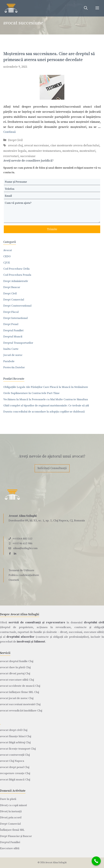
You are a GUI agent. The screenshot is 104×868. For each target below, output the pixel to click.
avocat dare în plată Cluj (15, 667)
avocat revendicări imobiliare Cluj (21, 711)
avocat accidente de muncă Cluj (20, 686)
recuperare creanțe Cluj (15, 773)
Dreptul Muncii (13, 337)
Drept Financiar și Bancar (16, 836)
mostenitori (87, 151)
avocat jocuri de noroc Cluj (17, 698)
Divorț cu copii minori (13, 805)
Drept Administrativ (16, 281)
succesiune (28, 156)
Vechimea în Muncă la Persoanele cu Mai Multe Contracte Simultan (46, 399)
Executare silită (10, 848)
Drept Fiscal (11, 312)
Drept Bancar (12, 287)
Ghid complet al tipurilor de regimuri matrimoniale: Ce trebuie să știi (46, 406)
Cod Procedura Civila (16, 269)
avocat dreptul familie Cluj (17, 661)
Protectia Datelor (14, 367)
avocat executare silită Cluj (17, 680)
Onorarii (14, 580)
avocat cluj (15, 145)
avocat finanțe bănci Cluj (16, 736)
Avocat (8, 250)
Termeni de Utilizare (21, 570)
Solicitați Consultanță (52, 468)
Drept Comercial (14, 300)
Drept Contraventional (17, 306)
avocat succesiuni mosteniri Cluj (20, 704)
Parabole (9, 361)
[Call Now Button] (96, 861)
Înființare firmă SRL (12, 830)
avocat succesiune (37, 145)
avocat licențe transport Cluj (18, 749)
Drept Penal (11, 324)
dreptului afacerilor (20, 637)
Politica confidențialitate (24, 575)
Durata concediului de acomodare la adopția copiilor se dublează (44, 412)
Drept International (15, 318)
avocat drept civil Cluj (14, 730)
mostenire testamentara (44, 151)
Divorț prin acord (11, 818)
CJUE (7, 263)
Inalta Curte (11, 349)
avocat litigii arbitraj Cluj (15, 742)
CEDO (7, 256)
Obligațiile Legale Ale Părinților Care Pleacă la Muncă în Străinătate (46, 387)
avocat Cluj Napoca (12, 761)
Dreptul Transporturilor (18, 343)
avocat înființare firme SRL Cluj (19, 692)
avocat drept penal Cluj (15, 767)
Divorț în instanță (11, 811)
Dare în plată (8, 799)
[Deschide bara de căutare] (86, 8)
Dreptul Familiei (13, 330)
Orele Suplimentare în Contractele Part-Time (31, 393)
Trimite (52, 229)
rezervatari (11, 156)
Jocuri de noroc (13, 355)
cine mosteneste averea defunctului (75, 145)
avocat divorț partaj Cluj (15, 673)
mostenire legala (15, 151)
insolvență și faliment (31, 642)
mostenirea (70, 151)
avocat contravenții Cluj (15, 755)
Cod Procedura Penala (17, 275)
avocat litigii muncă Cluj (15, 780)
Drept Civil (15, 140)
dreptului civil (94, 622)
